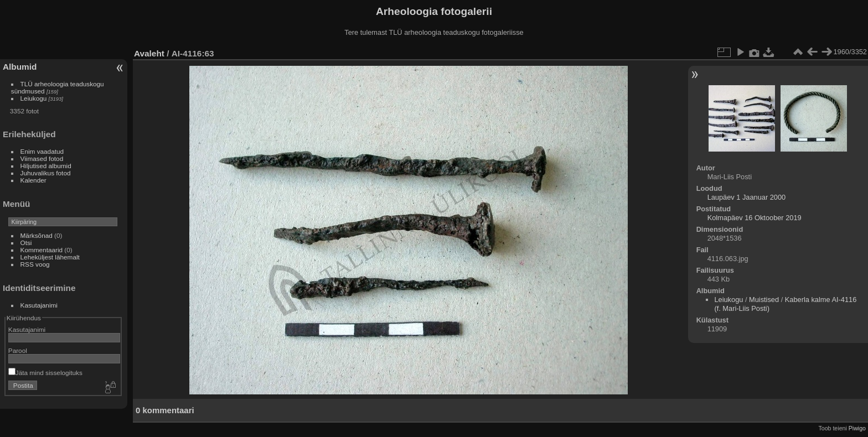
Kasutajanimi (39, 305)
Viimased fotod (42, 158)
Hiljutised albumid (46, 166)
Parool (18, 350)
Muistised (764, 300)
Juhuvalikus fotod (46, 173)
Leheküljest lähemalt (50, 257)
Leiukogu (34, 98)
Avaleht (149, 53)
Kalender (33, 180)
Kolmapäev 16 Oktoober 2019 (755, 218)
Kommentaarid (42, 250)
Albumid (20, 67)
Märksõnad (37, 235)
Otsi (26, 243)
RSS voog (35, 264)
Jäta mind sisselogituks (45, 373)
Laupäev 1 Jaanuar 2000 (747, 197)
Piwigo (857, 428)
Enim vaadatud (42, 151)
